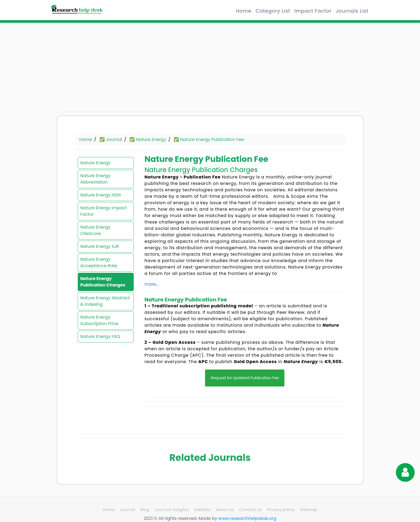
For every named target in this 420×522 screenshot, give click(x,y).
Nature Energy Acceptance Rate (99, 262)
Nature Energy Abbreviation (95, 179)
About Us (225, 510)
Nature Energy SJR (100, 246)
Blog (145, 510)
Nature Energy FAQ (100, 336)
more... (152, 284)
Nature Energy (95, 163)
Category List (273, 11)
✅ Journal (111, 139)
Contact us (250, 510)
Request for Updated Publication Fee (245, 378)
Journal (128, 510)
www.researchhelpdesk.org (247, 518)
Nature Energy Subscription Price (100, 320)
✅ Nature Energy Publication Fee (209, 139)
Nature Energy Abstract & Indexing (105, 301)
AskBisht (202, 510)
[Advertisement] (108, 70)
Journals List (352, 11)
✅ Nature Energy (148, 139)
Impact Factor (313, 11)
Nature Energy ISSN (101, 195)
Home (244, 11)
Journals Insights (172, 510)
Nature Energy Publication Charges (103, 282)
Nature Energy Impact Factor (104, 211)
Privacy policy (281, 510)
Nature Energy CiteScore (95, 230)
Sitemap (309, 510)
